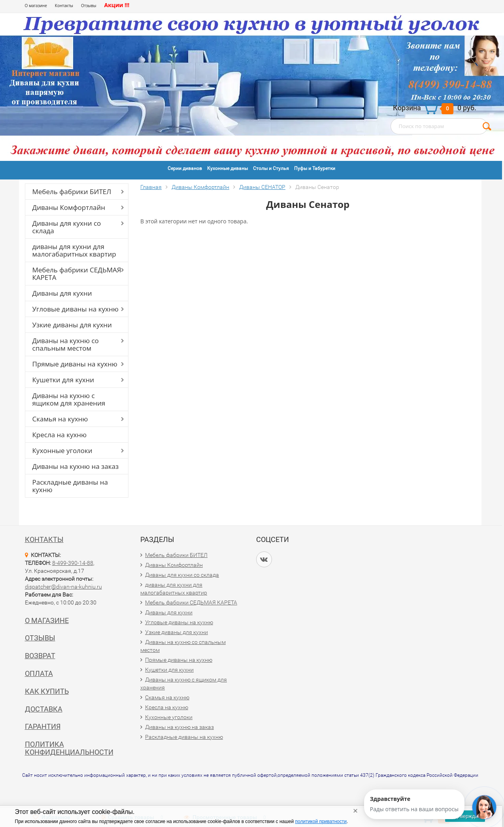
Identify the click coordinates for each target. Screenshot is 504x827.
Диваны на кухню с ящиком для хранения (69, 399)
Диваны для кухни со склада (67, 227)
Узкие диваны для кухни (72, 325)
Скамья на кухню (60, 419)
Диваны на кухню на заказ (76, 466)
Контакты (64, 6)
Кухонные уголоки (62, 450)
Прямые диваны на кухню (75, 364)
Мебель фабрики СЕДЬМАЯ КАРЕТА (77, 274)
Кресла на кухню (60, 435)
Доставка (44, 709)
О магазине (36, 6)
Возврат (40, 656)
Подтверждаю (465, 816)
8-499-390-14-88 (73, 563)
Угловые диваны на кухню (76, 309)
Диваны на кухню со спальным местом (66, 344)
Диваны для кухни (62, 293)
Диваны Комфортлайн (69, 207)
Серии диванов (185, 168)
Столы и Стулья (271, 168)
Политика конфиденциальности (69, 748)
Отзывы (89, 6)
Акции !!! (117, 5)
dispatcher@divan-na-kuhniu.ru (63, 587)
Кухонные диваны (227, 168)
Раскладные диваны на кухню (70, 486)
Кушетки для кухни (63, 380)
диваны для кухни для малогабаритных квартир (74, 250)
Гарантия (43, 726)
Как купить (47, 691)
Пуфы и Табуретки (315, 168)
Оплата (39, 673)
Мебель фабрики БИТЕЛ (72, 192)
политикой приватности (321, 821)
